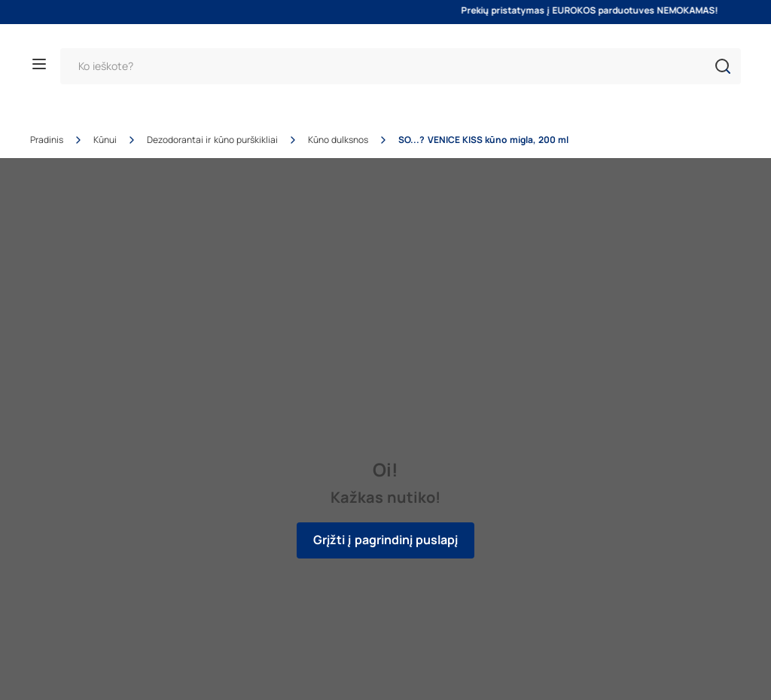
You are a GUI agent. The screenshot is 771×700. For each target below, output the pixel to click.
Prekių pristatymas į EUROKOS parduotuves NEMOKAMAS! (602, 11)
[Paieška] (401, 66)
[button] (723, 66)
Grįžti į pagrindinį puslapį (385, 540)
